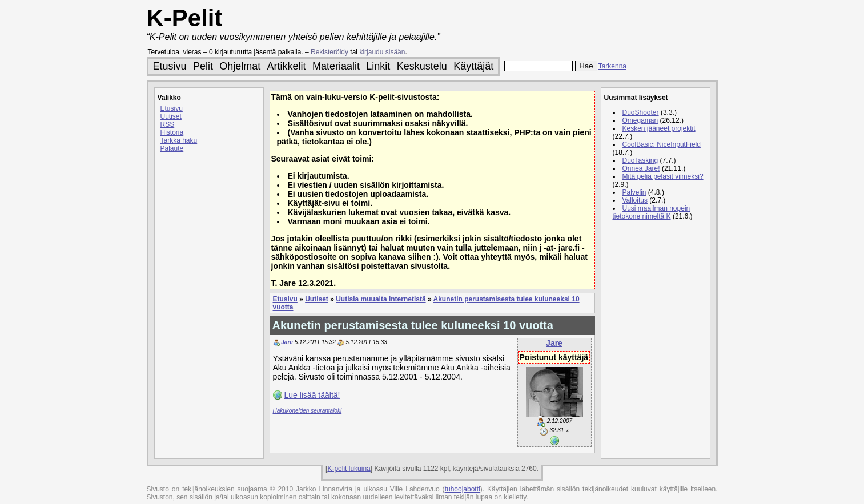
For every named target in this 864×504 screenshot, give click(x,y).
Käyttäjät (473, 66)
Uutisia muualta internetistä (381, 299)
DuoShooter (641, 112)
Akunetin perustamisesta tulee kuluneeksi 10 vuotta (413, 325)
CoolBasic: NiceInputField (662, 144)
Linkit (378, 66)
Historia (172, 132)
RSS (168, 124)
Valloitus (635, 200)
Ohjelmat (240, 66)
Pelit (203, 66)
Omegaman (640, 120)
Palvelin (634, 192)
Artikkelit (287, 66)
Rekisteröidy (329, 52)
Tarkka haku (179, 140)
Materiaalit (336, 66)
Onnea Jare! (641, 168)
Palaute (172, 148)
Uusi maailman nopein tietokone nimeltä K (652, 212)
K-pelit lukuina (349, 469)
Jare (554, 343)
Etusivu (170, 66)
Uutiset (171, 116)
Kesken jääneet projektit (659, 128)
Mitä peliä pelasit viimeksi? (663, 176)
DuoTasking (640, 160)
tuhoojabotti (463, 489)
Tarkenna (612, 66)
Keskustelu (422, 66)
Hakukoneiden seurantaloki (308, 411)
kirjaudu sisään (382, 52)
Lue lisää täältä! (312, 395)
